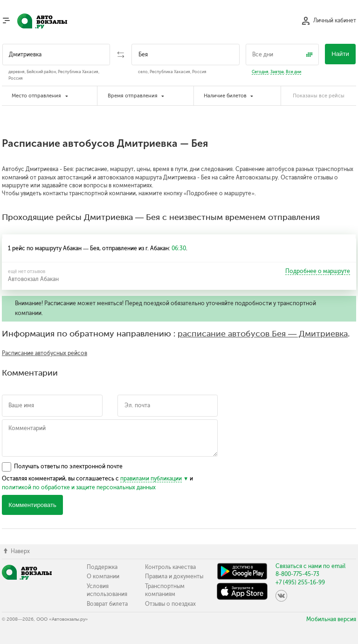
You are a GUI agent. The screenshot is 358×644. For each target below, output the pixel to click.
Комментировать (32, 505)
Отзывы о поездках (170, 604)
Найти (340, 54)
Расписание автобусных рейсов (45, 353)
